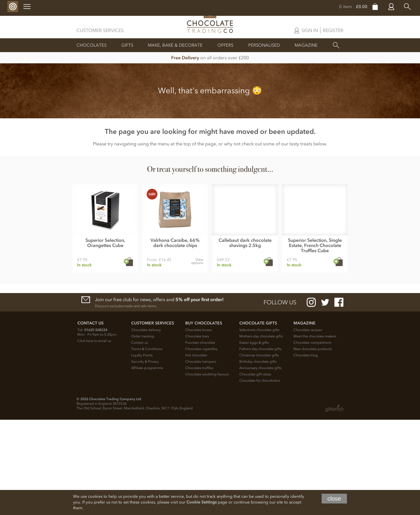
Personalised (264, 45)
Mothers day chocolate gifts (261, 432)
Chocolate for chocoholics (260, 476)
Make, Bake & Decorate (175, 45)
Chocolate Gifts (258, 418)
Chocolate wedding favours (207, 470)
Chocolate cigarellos (201, 444)
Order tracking (143, 432)
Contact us (140, 438)
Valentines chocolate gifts (259, 425)
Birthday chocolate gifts (258, 457)
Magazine (306, 45)
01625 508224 (96, 425)
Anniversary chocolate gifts (260, 463)
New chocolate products (313, 444)
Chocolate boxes (198, 425)
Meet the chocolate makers (315, 432)
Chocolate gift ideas (255, 470)
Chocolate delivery (146, 425)
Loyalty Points (142, 451)
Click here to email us (94, 436)
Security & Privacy (145, 457)
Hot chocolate (196, 451)
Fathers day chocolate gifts (260, 444)
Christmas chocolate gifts (259, 451)
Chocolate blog (306, 451)
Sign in (310, 30)
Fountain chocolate (200, 438)
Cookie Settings (202, 502)
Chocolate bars (197, 432)
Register (333, 30)
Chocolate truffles (199, 463)
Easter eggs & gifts (254, 438)
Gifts (127, 45)
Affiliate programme (147, 463)
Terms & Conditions (147, 444)
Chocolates (91, 45)
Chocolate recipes (308, 425)
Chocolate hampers (201, 457)
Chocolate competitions (312, 438)
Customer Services (100, 30)
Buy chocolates (204, 418)
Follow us (280, 398)
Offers (225, 45)
